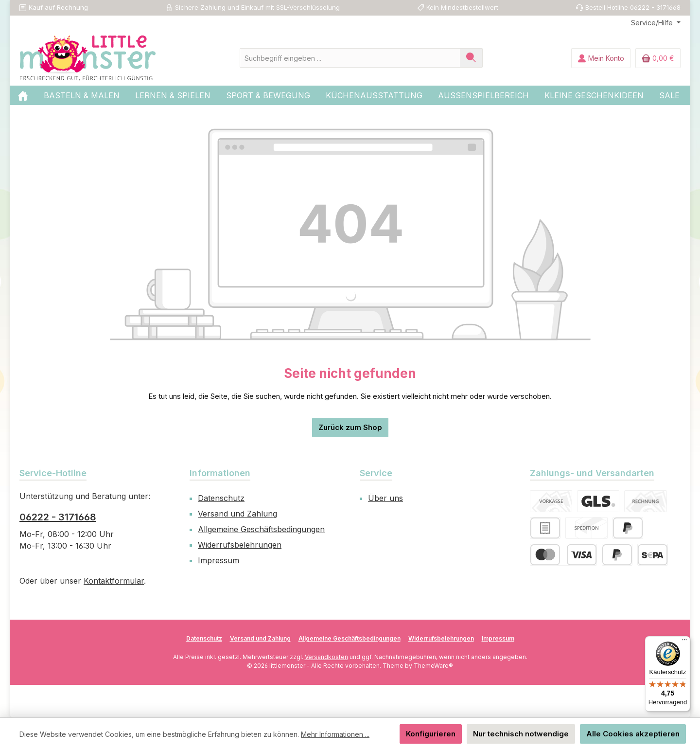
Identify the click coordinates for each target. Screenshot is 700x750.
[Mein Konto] (601, 58)
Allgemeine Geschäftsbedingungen (261, 529)
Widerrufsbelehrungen (240, 545)
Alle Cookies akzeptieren (633, 734)
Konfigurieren (431, 734)
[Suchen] (471, 58)
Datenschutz (221, 498)
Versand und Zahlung (237, 514)
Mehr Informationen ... (335, 734)
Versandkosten (326, 657)
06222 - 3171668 (58, 517)
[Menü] (684, 642)
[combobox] (350, 58)
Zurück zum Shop (350, 427)
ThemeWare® (433, 666)
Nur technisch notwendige (521, 734)
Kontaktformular (114, 581)
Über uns (385, 498)
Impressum (219, 560)
